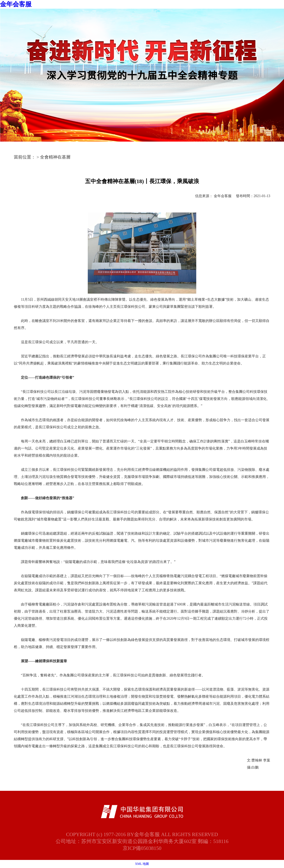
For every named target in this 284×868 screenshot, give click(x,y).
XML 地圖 (142, 864)
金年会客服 (16, 4)
